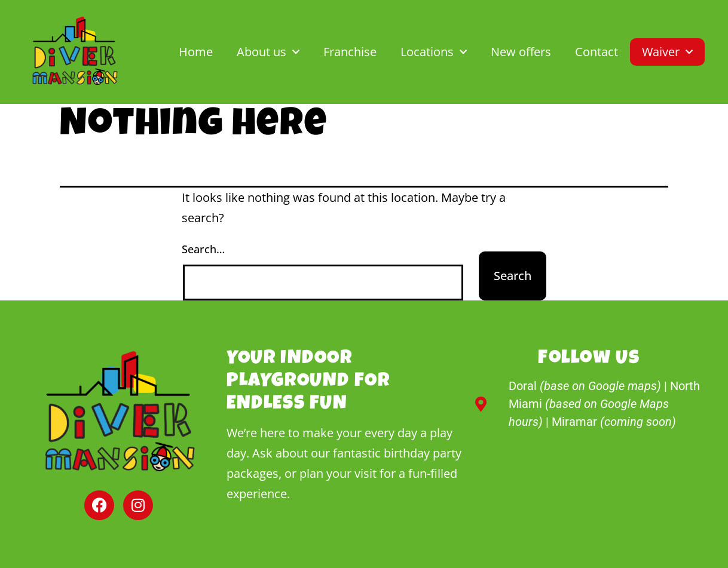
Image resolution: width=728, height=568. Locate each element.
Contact (597, 52)
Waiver (667, 52)
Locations (434, 52)
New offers (521, 52)
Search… (203, 249)
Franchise (350, 52)
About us (268, 52)
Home (196, 52)
